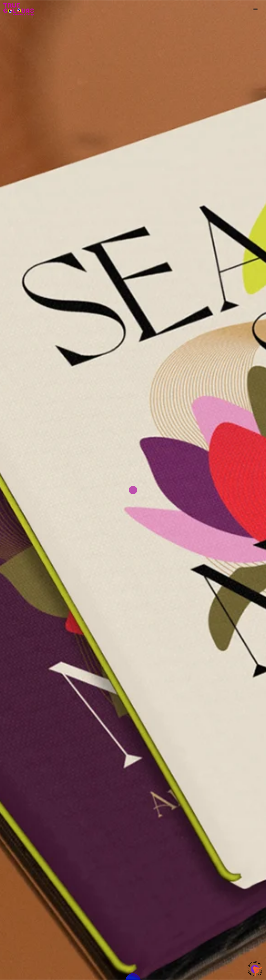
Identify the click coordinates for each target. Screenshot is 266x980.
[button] (255, 10)
